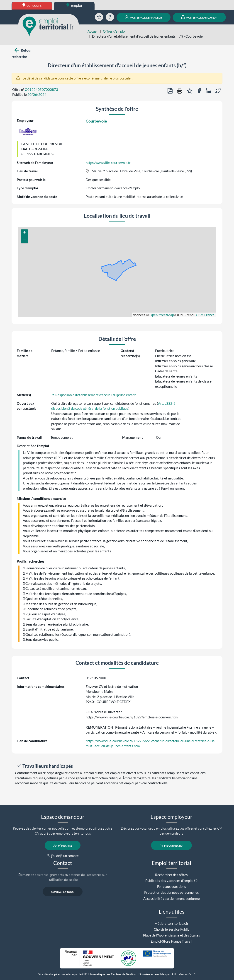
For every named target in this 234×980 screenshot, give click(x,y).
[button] (24, 233)
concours (32, 5)
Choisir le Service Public (172, 929)
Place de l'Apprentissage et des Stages (172, 935)
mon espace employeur (199, 17)
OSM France (205, 315)
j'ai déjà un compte (63, 856)
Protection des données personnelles (172, 892)
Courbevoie (96, 121)
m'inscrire (63, 845)
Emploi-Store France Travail (172, 941)
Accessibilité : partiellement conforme (172, 898)
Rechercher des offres (171, 875)
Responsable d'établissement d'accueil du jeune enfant (94, 395)
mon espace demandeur (143, 17)
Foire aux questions (172, 886)
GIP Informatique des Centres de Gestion (109, 974)
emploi (74, 5)
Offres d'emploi (114, 31)
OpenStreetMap (162, 315)
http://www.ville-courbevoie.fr (108, 163)
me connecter (172, 845)
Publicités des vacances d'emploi (169, 881)
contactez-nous (63, 892)
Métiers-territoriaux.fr (171, 923)
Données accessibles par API (157, 974)
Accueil (93, 31)
